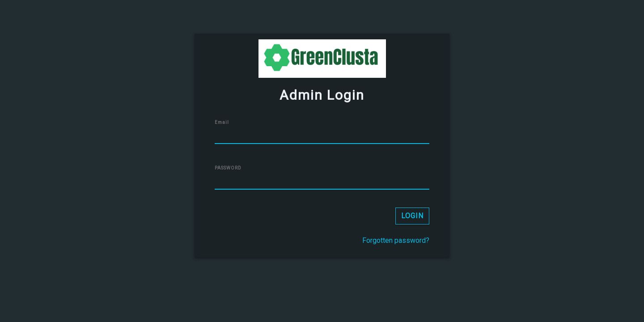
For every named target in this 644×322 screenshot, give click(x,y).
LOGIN (412, 216)
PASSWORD (228, 168)
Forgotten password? (396, 240)
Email (222, 122)
